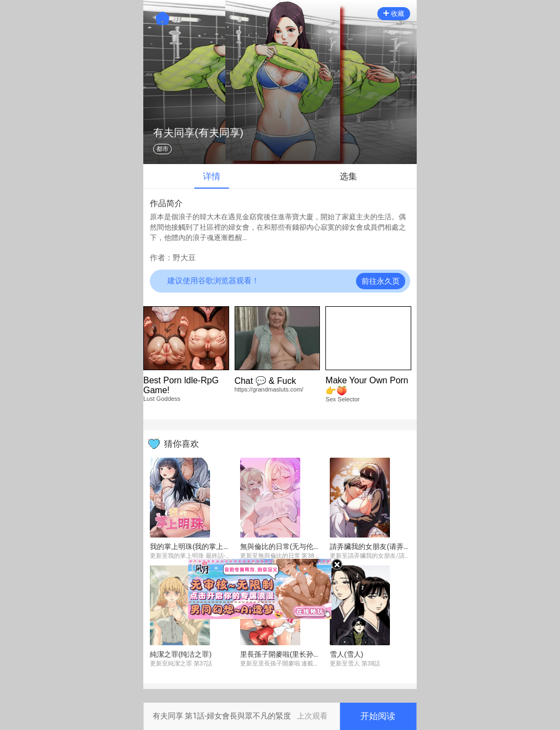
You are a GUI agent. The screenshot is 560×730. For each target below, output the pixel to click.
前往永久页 (381, 281)
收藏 (394, 14)
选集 (348, 176)
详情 (212, 176)
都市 (162, 149)
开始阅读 (378, 716)
